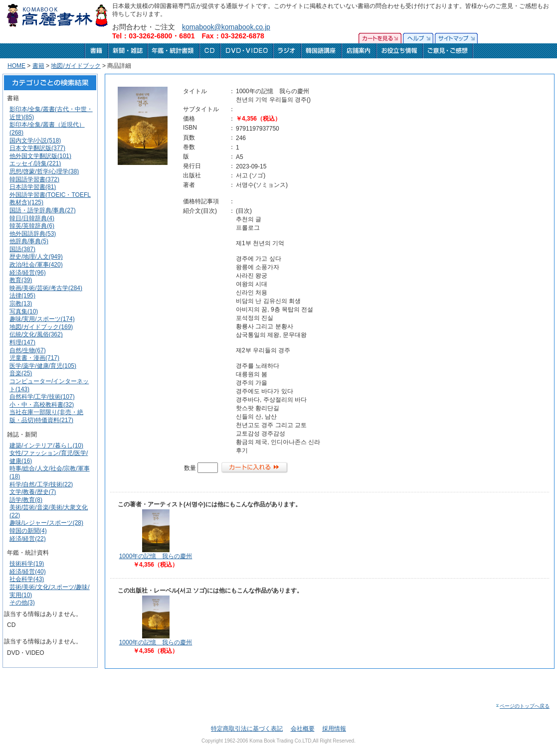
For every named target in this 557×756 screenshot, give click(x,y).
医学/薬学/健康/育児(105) (43, 366)
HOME (16, 66)
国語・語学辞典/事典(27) (43, 210)
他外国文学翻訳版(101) (40, 156)
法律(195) (22, 296)
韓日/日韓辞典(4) (32, 218)
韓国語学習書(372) (34, 179)
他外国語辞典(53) (33, 234)
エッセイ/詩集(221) (35, 163)
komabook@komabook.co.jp (226, 27)
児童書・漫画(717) (34, 358)
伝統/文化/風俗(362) (36, 334)
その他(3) (22, 603)
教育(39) (21, 280)
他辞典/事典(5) (29, 241)
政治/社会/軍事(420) (36, 265)
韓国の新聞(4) (28, 531)
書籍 (38, 66)
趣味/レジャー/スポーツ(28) (46, 523)
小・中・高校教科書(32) (42, 405)
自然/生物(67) (28, 350)
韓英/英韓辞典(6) (32, 226)
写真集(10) (24, 311)
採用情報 (334, 729)
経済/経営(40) (28, 572)
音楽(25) (21, 373)
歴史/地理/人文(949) (36, 257)
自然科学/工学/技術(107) (42, 397)
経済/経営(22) (28, 539)
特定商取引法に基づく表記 (247, 729)
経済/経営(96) (28, 273)
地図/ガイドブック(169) (41, 327)
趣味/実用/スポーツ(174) (42, 319)
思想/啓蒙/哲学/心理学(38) (44, 171)
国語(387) (22, 249)
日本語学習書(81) (33, 187)
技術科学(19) (27, 564)
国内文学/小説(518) (35, 141)
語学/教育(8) (26, 500)
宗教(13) (21, 303)
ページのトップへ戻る (522, 706)
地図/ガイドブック (76, 66)
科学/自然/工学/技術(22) (41, 484)
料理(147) (22, 342)
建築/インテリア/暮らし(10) (46, 446)
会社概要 (303, 729)
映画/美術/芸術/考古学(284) (46, 288)
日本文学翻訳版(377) (37, 148)
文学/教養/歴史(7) (33, 492)
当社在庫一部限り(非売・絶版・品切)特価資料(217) (46, 416)
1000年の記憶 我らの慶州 (156, 556)
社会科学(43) (27, 579)
